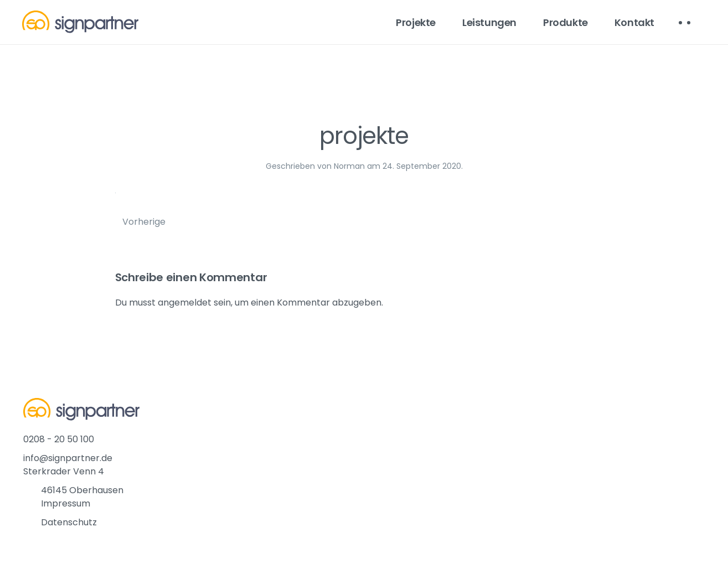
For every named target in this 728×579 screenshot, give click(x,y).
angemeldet (185, 303)
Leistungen (489, 22)
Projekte (416, 22)
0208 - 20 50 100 (59, 439)
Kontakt (634, 22)
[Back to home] (80, 22)
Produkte (566, 22)
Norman (349, 166)
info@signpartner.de (68, 458)
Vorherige (144, 222)
